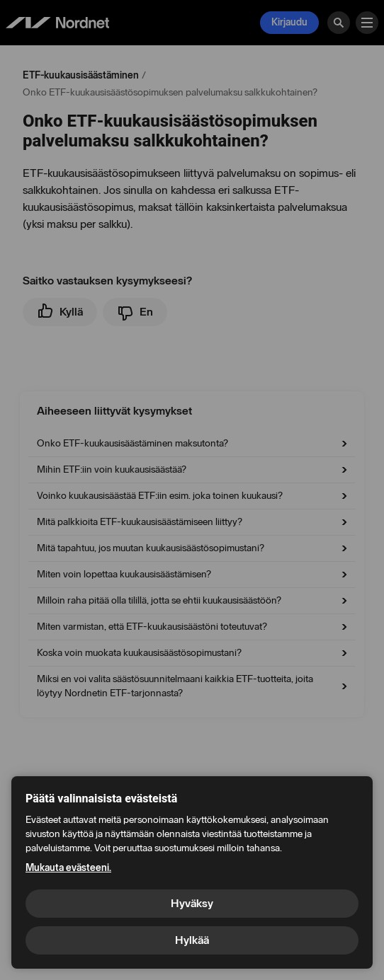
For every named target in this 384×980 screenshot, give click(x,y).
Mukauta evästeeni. (68, 868)
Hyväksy (192, 903)
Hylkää (192, 940)
